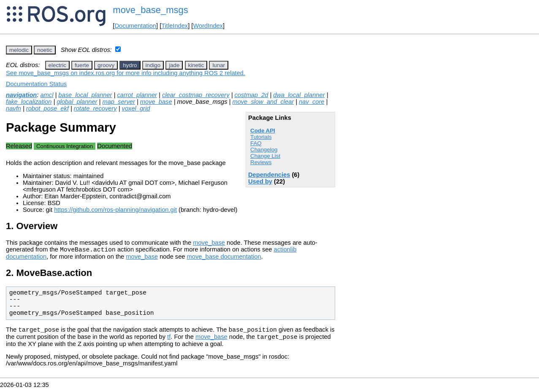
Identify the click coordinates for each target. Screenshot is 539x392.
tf (169, 341)
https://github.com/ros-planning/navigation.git (115, 210)
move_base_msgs (150, 10)
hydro (130, 65)
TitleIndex (175, 26)
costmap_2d (252, 95)
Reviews (261, 162)
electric (57, 65)
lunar (219, 65)
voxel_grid (136, 108)
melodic (19, 50)
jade (174, 65)
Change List (265, 156)
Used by (260, 181)
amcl (47, 95)
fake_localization (29, 102)
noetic (45, 50)
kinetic (196, 65)
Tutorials (261, 137)
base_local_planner (85, 95)
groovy (106, 65)
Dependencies (269, 175)
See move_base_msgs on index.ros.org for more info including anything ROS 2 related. (126, 73)
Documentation (135, 26)
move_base (156, 102)
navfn (14, 108)
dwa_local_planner (299, 95)
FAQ (256, 143)
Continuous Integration (65, 146)
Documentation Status (36, 84)
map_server (118, 102)
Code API (263, 131)
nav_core (311, 102)
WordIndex (208, 26)
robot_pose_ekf (47, 108)
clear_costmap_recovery (196, 95)
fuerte (82, 65)
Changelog (264, 150)
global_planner (77, 102)
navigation (21, 95)
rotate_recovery (95, 108)
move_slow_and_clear (263, 102)
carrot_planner (137, 95)
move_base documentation (224, 258)
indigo (153, 65)
